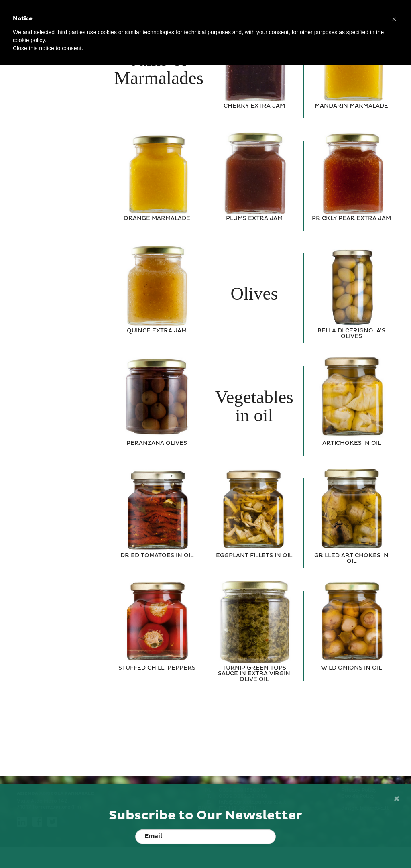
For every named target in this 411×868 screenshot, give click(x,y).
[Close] (396, 799)
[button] (394, 19)
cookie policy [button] (29, 40)
